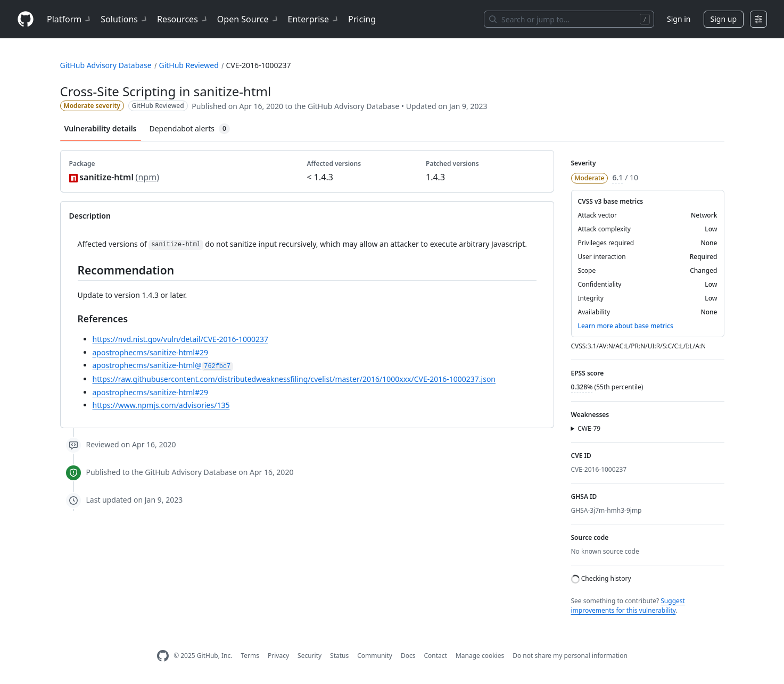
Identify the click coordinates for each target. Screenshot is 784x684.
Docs (408, 656)
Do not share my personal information (570, 656)
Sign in (679, 19)
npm (147, 177)
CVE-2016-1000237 (258, 65)
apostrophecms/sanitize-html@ (163, 365)
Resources (183, 19)
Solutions (125, 19)
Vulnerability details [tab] (101, 128)
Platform (69, 19)
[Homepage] (26, 19)
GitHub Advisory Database (106, 65)
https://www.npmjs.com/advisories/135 (161, 405)
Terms (250, 656)
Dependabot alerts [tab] (190, 129)
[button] (648, 429)
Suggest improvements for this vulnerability (628, 606)
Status (339, 656)
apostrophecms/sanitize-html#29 (151, 352)
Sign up (724, 19)
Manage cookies (480, 656)
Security (310, 656)
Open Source (248, 19)
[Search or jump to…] (569, 19)
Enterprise (314, 19)
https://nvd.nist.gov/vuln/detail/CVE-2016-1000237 (180, 339)
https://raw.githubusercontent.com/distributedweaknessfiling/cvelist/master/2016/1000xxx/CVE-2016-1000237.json (294, 379)
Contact (435, 656)
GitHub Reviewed (188, 65)
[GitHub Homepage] (163, 656)
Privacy (278, 656)
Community (375, 656)
